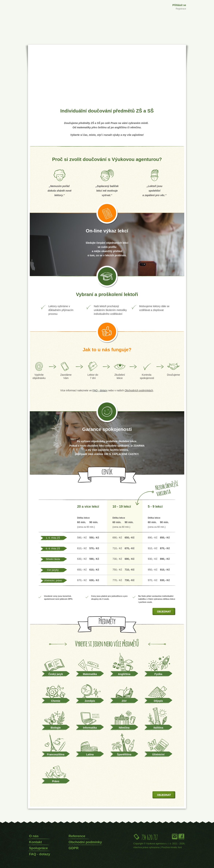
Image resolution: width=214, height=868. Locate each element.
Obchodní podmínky (85, 842)
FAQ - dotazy (40, 854)
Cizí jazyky (53, 570)
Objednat (164, 612)
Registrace (181, 9)
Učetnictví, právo (53, 580)
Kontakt (35, 842)
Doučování (121, 41)
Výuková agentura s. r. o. (159, 844)
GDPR (74, 848)
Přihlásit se (179, 5)
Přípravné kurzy (81, 41)
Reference (77, 836)
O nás (34, 836)
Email (175, 836)
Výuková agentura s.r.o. (44, 16)
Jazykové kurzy (159, 41)
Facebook (181, 836)
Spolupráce (38, 848)
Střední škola (53, 559)
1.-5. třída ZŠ (53, 538)
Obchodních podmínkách (139, 390)
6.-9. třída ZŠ (53, 549)
